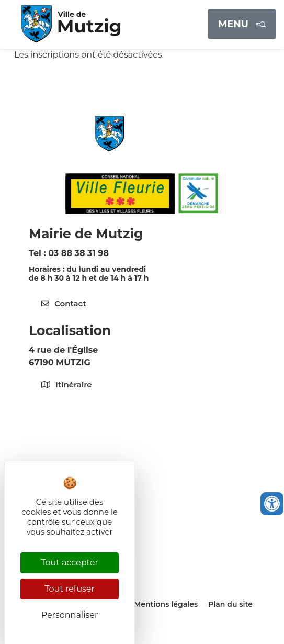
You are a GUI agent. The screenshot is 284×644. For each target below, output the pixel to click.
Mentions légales (166, 604)
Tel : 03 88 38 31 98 (69, 253)
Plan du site (230, 604)
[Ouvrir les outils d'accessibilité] (272, 504)
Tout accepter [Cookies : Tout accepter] (70, 563)
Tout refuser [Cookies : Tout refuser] (70, 589)
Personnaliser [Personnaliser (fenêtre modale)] (70, 615)
